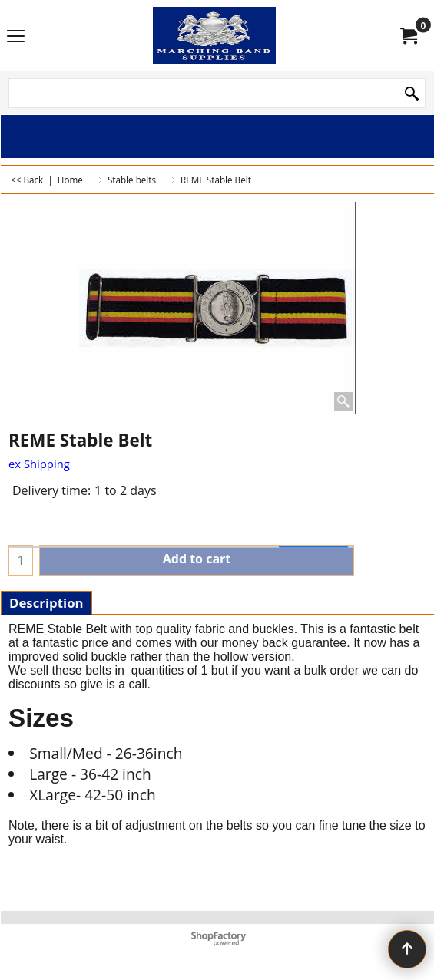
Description (46, 603)
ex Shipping (39, 464)
